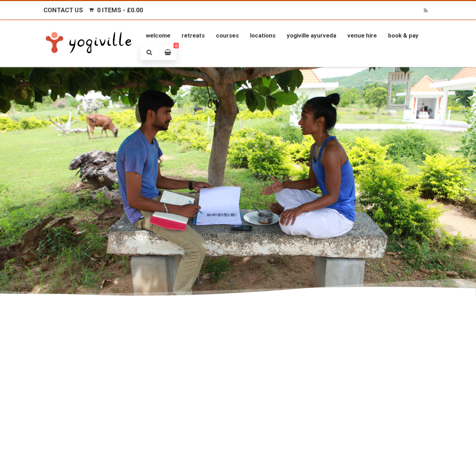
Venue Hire (362, 35)
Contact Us (63, 10)
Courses (227, 35)
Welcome (158, 35)
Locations (263, 35)
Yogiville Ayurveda (311, 35)
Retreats (193, 35)
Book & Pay (403, 35)
